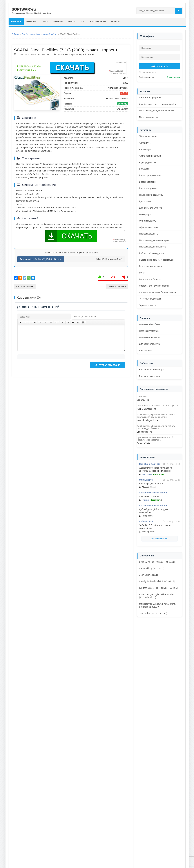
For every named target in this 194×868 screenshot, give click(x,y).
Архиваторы (145, 149)
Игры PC (116, 21)
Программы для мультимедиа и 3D (157, 111)
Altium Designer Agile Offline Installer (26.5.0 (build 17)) (157, 596)
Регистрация (173, 77)
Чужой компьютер (149, 72)
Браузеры (144, 169)
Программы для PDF (150, 234)
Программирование (149, 117)
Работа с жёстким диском (152, 253)
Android (58, 21)
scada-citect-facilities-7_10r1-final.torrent (41, 259)
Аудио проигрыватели (150, 156)
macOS (72, 21)
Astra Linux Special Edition (153, 493)
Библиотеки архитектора (151, 370)
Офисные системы (149, 227)
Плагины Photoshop (149, 331)
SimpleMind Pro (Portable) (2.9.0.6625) (158, 562)
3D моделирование (149, 136)
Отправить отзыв (107, 828)
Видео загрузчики (148, 188)
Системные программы (151, 98)
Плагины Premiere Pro (150, 337)
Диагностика (145, 201)
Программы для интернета (152, 247)
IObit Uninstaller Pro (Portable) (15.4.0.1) (159, 588)
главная (16, 21)
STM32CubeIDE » (117, 287)
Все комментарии (159, 539)
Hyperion (146, 500)
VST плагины (146, 350)
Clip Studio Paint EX (150, 464)
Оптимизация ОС (148, 221)
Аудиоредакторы (148, 162)
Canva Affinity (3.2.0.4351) (152, 568)
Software (16, 34)
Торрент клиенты (148, 305)
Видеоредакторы (148, 182)
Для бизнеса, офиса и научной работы (39, 34)
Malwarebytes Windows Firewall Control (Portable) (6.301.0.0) (158, 605)
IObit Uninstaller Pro (146, 409)
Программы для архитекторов (154, 240)
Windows (31, 21)
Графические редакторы (151, 195)
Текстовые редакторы (150, 299)
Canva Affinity (143, 443)
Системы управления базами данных (158, 292)
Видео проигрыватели (150, 175)
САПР (142, 273)
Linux (45, 21)
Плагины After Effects (150, 324)
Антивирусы (145, 143)
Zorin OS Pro (143, 400)
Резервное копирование (151, 266)
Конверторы (145, 214)
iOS (83, 21)
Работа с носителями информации (156, 260)
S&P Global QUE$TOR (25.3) (153, 613)
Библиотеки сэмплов (150, 376)
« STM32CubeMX (25, 287)
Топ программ (98, 21)
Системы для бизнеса (150, 279)
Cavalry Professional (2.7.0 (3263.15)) (157, 581)
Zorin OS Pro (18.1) (149, 575)
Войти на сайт (160, 66)
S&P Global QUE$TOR (148, 420)
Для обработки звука (150, 344)
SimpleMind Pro (144, 432)
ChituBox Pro (146, 480)
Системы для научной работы (154, 286)
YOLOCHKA (147, 474)
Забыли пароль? (147, 77)
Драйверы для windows (151, 208)
